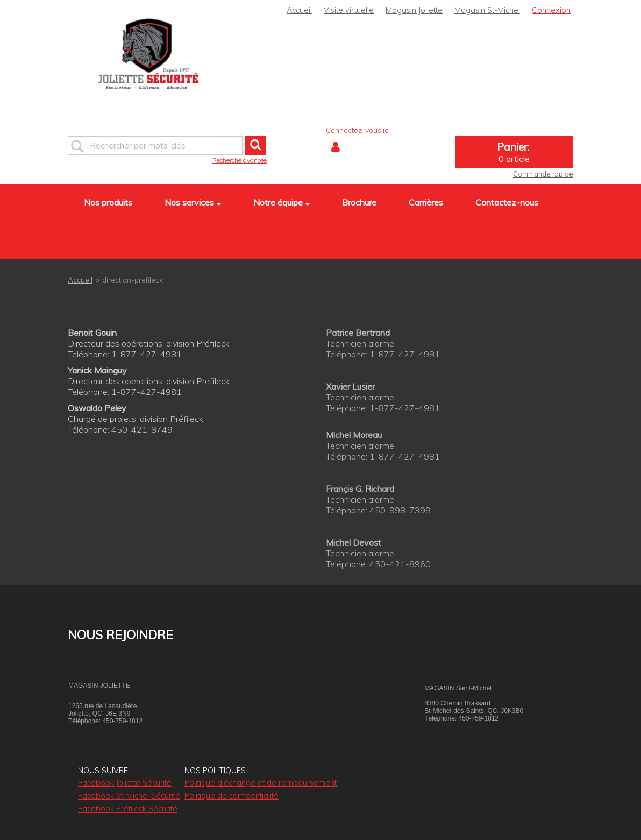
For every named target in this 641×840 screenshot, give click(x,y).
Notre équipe (282, 202)
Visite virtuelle (349, 10)
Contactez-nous (507, 202)
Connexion (551, 10)
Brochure (359, 202)
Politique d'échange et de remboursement (261, 783)
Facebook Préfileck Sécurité (128, 809)
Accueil (299, 10)
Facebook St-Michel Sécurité (129, 796)
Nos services (193, 202)
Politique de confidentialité (232, 796)
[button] (514, 152)
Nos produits (108, 202)
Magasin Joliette (414, 10)
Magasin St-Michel (487, 10)
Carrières (426, 202)
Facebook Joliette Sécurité (125, 783)
